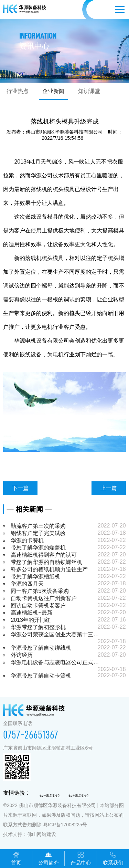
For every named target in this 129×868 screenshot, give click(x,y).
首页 (16, 858)
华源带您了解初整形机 (38, 627)
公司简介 (49, 858)
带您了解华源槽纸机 (35, 577)
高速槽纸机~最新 (31, 613)
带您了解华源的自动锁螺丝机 (46, 562)
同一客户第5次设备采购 (40, 591)
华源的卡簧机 (27, 540)
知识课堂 (89, 91)
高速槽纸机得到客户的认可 (44, 555)
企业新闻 (53, 91)
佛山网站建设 (42, 834)
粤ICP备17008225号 (65, 825)
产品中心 (81, 858)
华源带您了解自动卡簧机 (41, 676)
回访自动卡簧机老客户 (38, 605)
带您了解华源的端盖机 (38, 548)
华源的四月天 (27, 584)
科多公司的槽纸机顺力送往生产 (49, 569)
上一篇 (109, 488)
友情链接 (50, 797)
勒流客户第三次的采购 (38, 526)
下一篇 (20, 488)
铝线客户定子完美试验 (38, 533)
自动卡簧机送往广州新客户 (44, 598)
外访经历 (22, 655)
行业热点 (18, 91)
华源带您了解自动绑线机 (41, 648)
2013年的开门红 (31, 620)
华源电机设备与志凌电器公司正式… (55, 662)
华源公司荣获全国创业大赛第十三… (55, 634)
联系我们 (113, 858)
